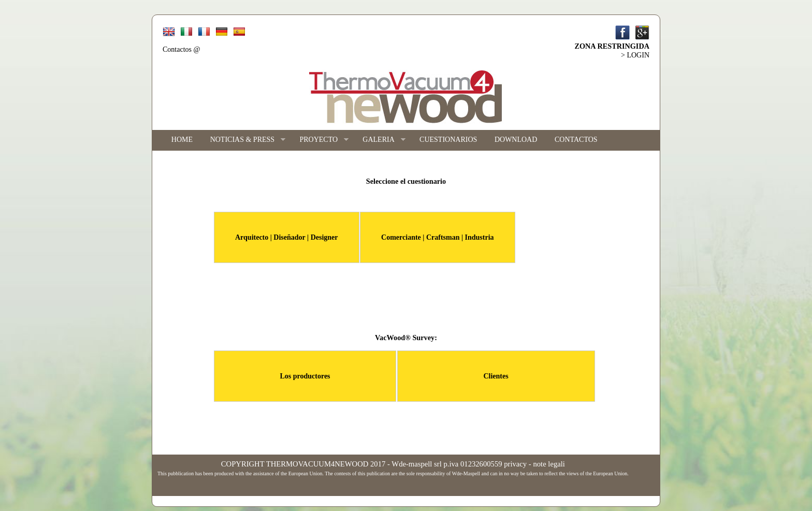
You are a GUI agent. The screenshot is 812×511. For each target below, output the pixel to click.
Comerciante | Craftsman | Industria (437, 237)
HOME (182, 140)
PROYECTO (320, 140)
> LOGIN (635, 55)
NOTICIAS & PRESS (243, 140)
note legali (549, 464)
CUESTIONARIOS (448, 140)
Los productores (305, 376)
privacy (515, 464)
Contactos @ (181, 49)
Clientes (496, 376)
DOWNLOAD (516, 140)
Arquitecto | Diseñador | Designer (287, 237)
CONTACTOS (576, 140)
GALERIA (380, 140)
